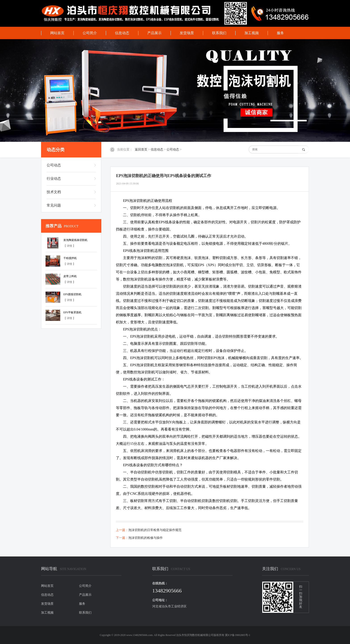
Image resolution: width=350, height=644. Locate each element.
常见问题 (54, 205)
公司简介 (90, 33)
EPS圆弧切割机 (72, 294)
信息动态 (122, 33)
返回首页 (141, 149)
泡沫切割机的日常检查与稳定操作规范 (155, 530)
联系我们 (219, 33)
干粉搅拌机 (70, 258)
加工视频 (252, 33)
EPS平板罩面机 (72, 312)
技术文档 (54, 192)
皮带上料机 (70, 276)
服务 (280, 33)
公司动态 (173, 149)
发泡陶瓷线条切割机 (75, 240)
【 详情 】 (69, 246)
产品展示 (154, 33)
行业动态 (54, 179)
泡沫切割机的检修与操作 (146, 538)
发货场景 (187, 33)
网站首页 (57, 33)
